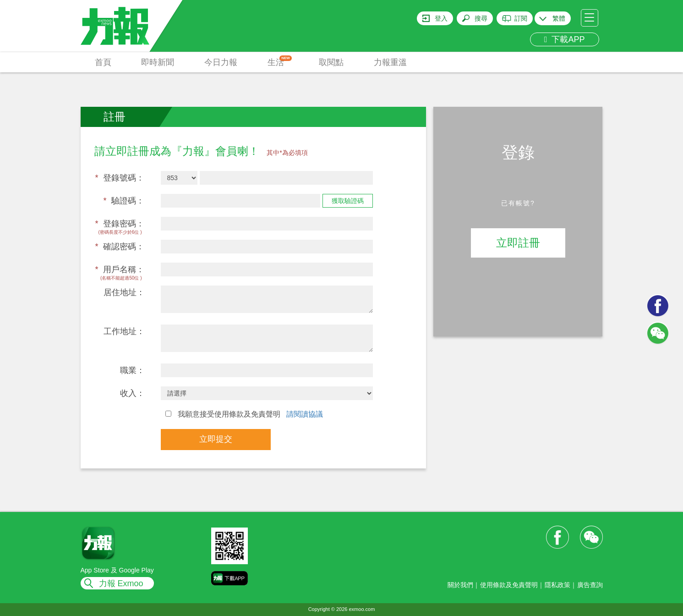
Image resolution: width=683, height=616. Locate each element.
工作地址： (124, 331)
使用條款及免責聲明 (509, 585)
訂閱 (521, 18)
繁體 (559, 18)
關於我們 (460, 585)
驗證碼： (124, 201)
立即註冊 (518, 243)
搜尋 (481, 18)
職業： (132, 370)
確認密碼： (120, 247)
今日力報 (221, 62)
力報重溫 (390, 62)
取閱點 (331, 62)
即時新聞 (158, 62)
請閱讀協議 (305, 414)
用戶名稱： (120, 269)
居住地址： (124, 292)
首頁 (103, 62)
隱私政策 (557, 585)
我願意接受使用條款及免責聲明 (244, 414)
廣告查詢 (590, 585)
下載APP (565, 39)
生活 (280, 61)
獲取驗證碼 (348, 201)
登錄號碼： (120, 178)
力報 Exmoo (121, 583)
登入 (441, 18)
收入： (132, 393)
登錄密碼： (120, 224)
